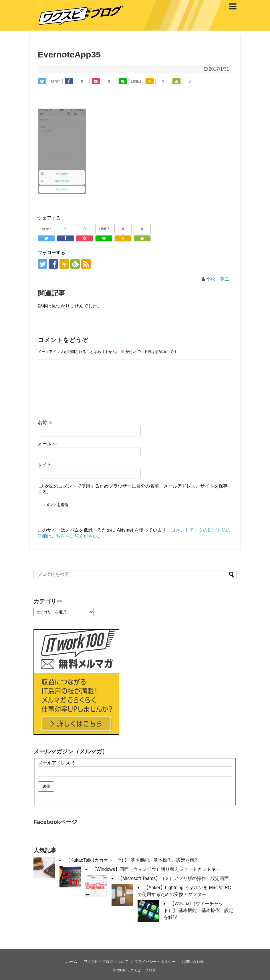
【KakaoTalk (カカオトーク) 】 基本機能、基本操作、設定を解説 (132, 860)
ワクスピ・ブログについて (106, 962)
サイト (45, 465)
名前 (45, 423)
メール (47, 444)
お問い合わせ (193, 962)
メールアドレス (57, 763)
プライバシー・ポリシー (155, 962)
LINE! (136, 81)
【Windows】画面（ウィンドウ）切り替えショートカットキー (156, 869)
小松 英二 (218, 279)
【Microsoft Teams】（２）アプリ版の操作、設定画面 (173, 878)
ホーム (72, 962)
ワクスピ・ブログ (141, 970)
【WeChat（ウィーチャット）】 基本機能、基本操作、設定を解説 (198, 910)
